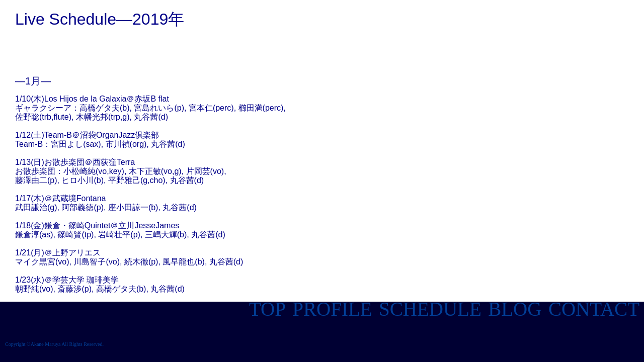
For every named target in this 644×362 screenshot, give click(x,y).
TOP (267, 309)
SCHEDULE (427, 309)
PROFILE (330, 309)
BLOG (512, 309)
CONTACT (594, 309)
